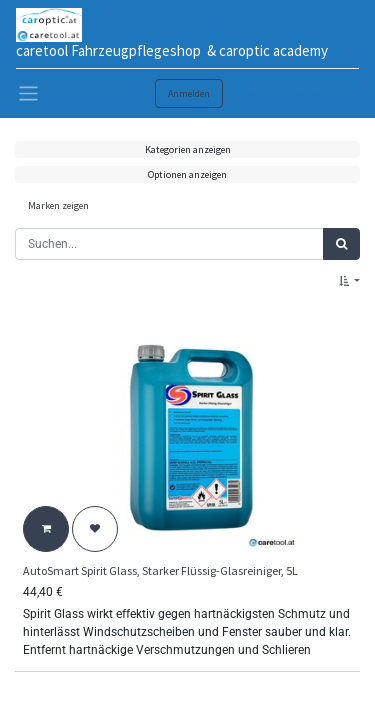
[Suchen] (341, 244)
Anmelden (189, 93)
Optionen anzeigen (187, 174)
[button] (349, 281)
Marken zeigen (58, 205)
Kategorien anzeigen (188, 149)
